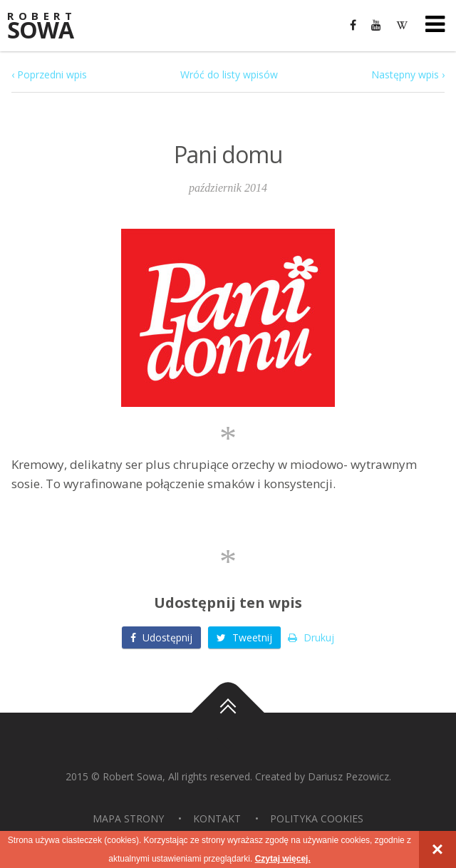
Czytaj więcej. (283, 859)
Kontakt (217, 818)
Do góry (228, 713)
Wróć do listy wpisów (229, 74)
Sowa (50, 27)
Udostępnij (161, 637)
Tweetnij (244, 637)
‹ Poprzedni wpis (49, 74)
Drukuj (311, 637)
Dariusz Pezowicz (348, 776)
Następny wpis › (408, 74)
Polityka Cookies (317, 818)
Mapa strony (128, 818)
